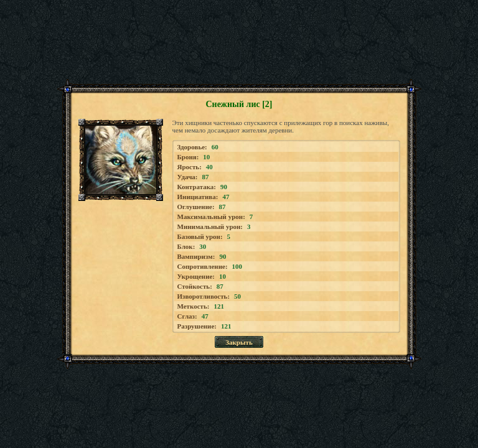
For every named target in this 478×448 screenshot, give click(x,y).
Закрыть (239, 342)
